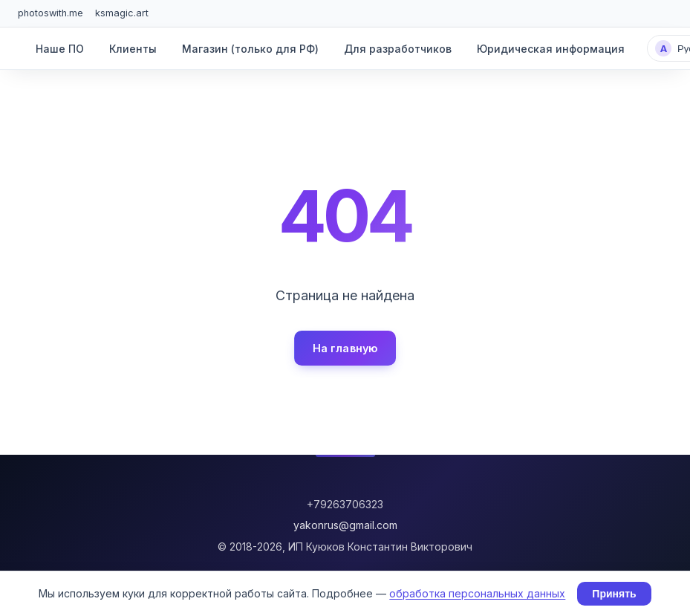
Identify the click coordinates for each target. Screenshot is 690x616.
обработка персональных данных (477, 593)
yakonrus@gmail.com (345, 525)
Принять (614, 594)
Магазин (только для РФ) (250, 49)
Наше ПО (60, 49)
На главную (345, 348)
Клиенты (133, 49)
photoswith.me (51, 13)
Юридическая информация (551, 49)
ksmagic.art (122, 13)
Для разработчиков (398, 49)
